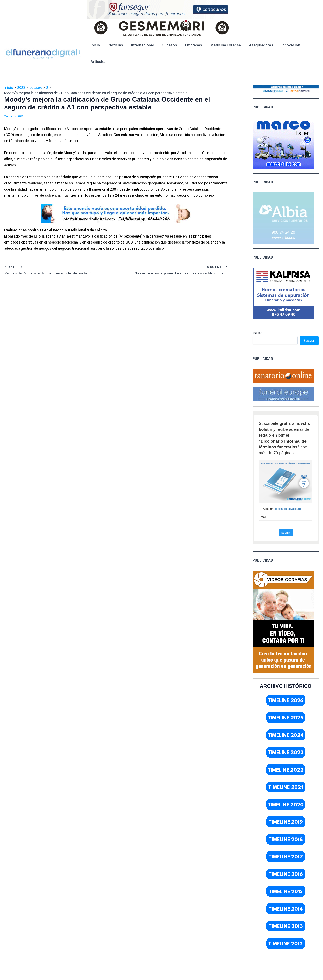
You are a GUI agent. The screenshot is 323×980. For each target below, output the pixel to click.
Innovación (285, 45)
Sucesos (167, 45)
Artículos (98, 62)
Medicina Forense (221, 45)
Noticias (114, 45)
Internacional (140, 45)
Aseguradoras (256, 45)
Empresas (190, 45)
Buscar (257, 333)
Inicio (95, 45)
